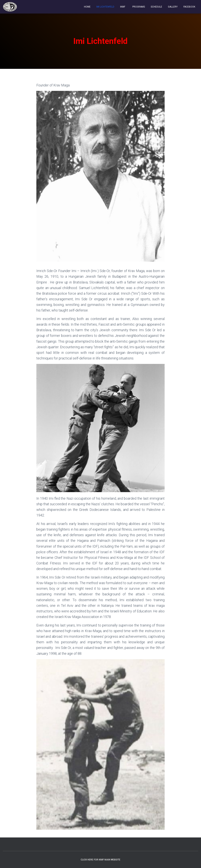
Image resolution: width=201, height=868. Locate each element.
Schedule (156, 7)
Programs (138, 7)
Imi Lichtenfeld (105, 7)
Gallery (173, 7)
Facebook (189, 7)
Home (87, 7)
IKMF (123, 7)
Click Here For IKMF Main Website (100, 860)
